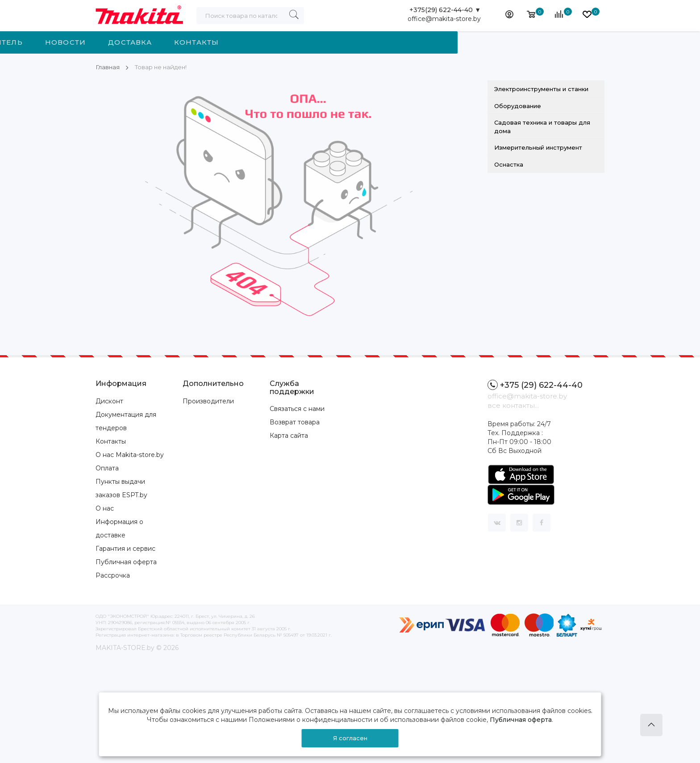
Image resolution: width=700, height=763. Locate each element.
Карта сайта (289, 436)
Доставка (372, 42)
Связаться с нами (297, 409)
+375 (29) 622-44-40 (535, 385)
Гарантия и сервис (125, 549)
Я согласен (350, 738)
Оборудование (518, 106)
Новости (307, 42)
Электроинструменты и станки (541, 89)
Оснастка (509, 164)
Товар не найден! (163, 67)
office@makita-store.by (444, 20)
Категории (144, 42)
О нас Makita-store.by (130, 455)
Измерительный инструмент (538, 147)
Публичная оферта (126, 562)
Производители (208, 401)
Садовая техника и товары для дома (542, 127)
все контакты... (513, 405)
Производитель (228, 42)
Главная (108, 67)
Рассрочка (113, 575)
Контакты (439, 42)
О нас (105, 508)
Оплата (107, 468)
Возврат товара (295, 422)
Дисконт (109, 401)
